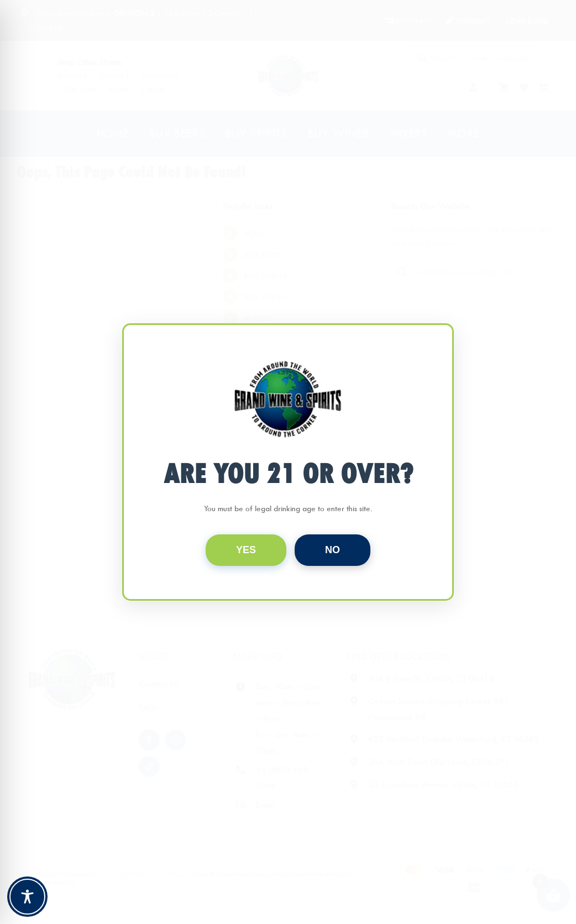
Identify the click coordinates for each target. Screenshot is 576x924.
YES (246, 550)
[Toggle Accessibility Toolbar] (27, 897)
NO (332, 550)
